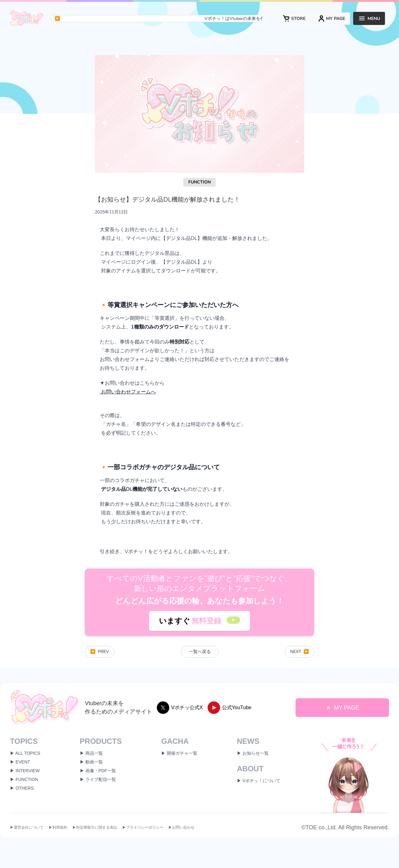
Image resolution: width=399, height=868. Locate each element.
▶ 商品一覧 (91, 753)
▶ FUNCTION (24, 779)
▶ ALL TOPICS (25, 753)
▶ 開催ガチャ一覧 (179, 753)
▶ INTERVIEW (25, 771)
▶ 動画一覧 (91, 762)
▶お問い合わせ (181, 828)
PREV (100, 652)
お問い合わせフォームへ (128, 392)
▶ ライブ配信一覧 (98, 779)
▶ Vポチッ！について (259, 781)
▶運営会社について (27, 828)
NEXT (300, 652)
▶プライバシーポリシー (143, 828)
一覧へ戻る (200, 652)
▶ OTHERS (22, 788)
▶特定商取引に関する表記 (95, 828)
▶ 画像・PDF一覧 (98, 771)
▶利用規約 (58, 828)
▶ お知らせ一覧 (253, 753)
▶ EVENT (20, 762)
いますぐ (199, 621)
